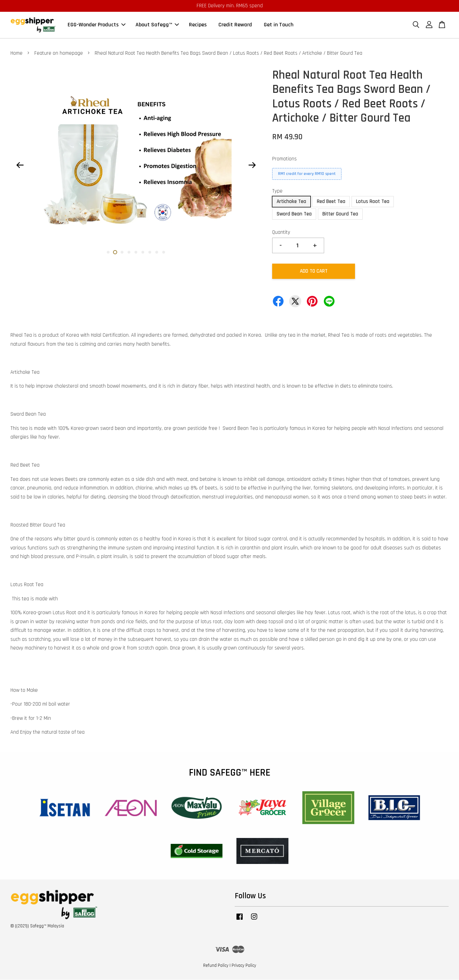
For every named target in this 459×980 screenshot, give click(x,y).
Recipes (198, 25)
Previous (20, 165)
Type (277, 191)
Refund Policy (216, 965)
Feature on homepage (59, 54)
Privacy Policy (244, 965)
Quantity (281, 233)
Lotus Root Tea (373, 202)
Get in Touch (279, 25)
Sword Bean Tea (294, 214)
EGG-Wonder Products (97, 25)
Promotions (284, 159)
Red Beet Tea (331, 202)
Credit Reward (235, 25)
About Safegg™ (157, 25)
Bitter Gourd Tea (340, 214)
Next (252, 165)
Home (16, 54)
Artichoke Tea (291, 202)
